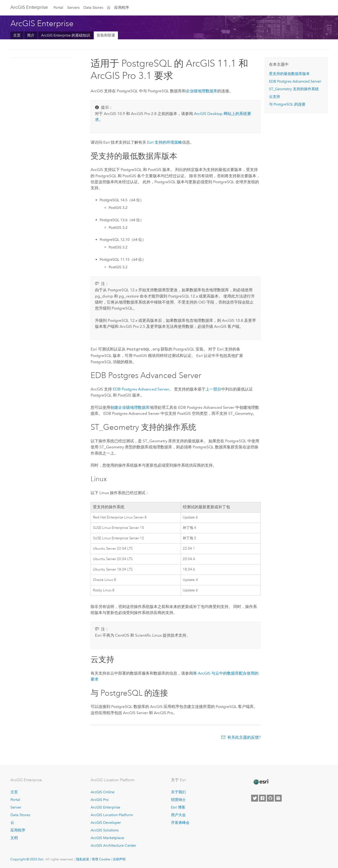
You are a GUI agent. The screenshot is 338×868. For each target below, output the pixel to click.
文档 (14, 837)
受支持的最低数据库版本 (289, 74)
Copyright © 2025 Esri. (27, 859)
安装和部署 (106, 35)
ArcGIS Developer (106, 822)
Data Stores (93, 8)
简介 (31, 35)
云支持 (275, 97)
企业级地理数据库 (202, 91)
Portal (58, 8)
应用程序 (122, 8)
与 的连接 (287, 104)
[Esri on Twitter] (255, 798)
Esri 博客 (178, 807)
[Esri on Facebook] (262, 798)
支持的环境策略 (165, 142)
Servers (73, 8)
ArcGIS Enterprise (29, 7)
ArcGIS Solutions (105, 830)
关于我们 (178, 792)
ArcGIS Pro (100, 799)
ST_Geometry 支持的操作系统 (294, 89)
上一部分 (213, 389)
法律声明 (119, 859)
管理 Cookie (101, 859)
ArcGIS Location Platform (112, 814)
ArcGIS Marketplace (107, 837)
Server (16, 807)
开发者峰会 (180, 822)
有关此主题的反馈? (244, 737)
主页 (17, 35)
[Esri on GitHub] (270, 798)
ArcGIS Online (103, 792)
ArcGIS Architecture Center (113, 845)
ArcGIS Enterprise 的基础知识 (66, 35)
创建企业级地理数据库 (130, 407)
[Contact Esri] (278, 798)
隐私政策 (83, 859)
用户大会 (178, 814)
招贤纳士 (178, 799)
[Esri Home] (261, 781)
